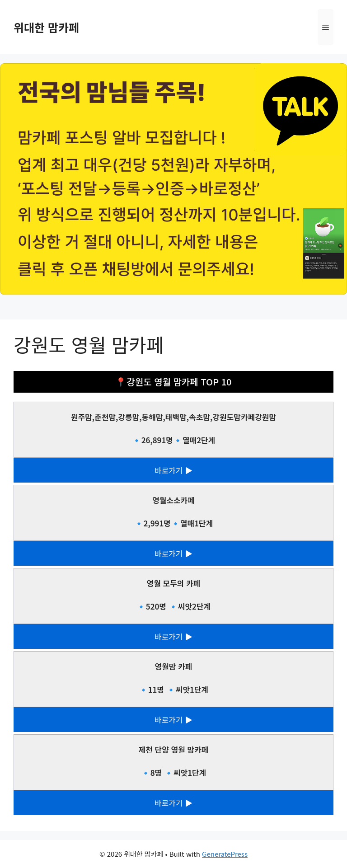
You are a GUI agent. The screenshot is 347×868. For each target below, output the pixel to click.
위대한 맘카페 (46, 27)
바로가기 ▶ (173, 470)
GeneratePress (225, 854)
